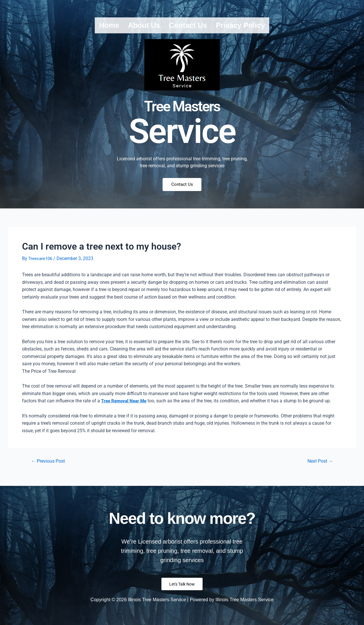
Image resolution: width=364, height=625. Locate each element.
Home (109, 25)
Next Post (318, 463)
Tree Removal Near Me (125, 403)
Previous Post (50, 463)
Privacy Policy (240, 25)
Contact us (188, 25)
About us (144, 25)
